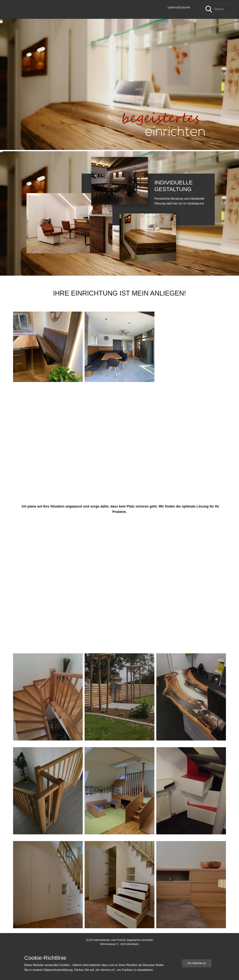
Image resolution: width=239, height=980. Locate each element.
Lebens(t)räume (179, 7)
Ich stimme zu (197, 963)
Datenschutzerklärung (58, 970)
